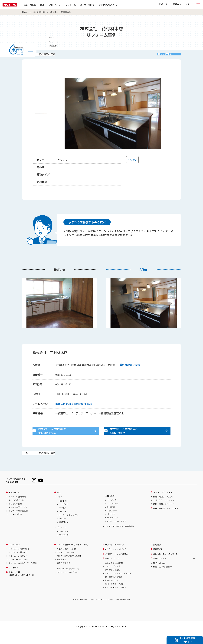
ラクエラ (63, 519)
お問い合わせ (68, 580)
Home (25, 12)
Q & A (66, 563)
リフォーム (81, 5)
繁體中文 (177, 4)
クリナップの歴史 (113, 581)
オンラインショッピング (115, 560)
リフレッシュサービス (115, 556)
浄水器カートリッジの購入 (116, 565)
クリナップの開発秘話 (18, 522)
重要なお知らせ (63, 574)
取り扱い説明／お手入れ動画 (69, 567)
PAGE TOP (101, 626)
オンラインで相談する (18, 563)
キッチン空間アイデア (18, 518)
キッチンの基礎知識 (17, 508)
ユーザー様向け (97, 5)
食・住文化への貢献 (114, 588)
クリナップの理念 (113, 577)
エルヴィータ (113, 515)
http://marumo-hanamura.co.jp (74, 408)
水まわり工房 (39, 12)
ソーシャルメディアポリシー (101, 611)
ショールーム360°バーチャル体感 (23, 574)
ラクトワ (111, 525)
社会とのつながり (113, 592)
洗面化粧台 (110, 507)
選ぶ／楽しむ (14, 504)
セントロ (63, 512)
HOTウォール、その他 (117, 532)
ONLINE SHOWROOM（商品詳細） (120, 538)
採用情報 (157, 556)
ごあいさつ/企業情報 (114, 574)
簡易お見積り (164, 508)
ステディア (64, 516)
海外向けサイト (160, 570)
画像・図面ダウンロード (164, 515)
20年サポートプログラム (67, 583)
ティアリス (112, 511)
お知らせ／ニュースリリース (165, 565)
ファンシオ (112, 522)
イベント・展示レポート (115, 599)
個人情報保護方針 (123, 611)
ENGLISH (164, 4)
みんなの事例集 (15, 515)
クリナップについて (118, 5)
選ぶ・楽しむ (40, 5)
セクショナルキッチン (69, 526)
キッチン (198, 37)
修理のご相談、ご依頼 (66, 560)
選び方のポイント (16, 511)
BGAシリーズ (113, 529)
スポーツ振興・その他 (115, 595)
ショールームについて (18, 567)
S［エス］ (112, 518)
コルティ (63, 523)
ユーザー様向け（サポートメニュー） (73, 556)
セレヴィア (64, 543)
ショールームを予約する (19, 560)
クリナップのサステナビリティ (118, 584)
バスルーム (62, 538)
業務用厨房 (64, 533)
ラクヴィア (64, 546)
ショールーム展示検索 (18, 571)
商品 (59, 504)
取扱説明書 (62, 571)
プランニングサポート (163, 504)
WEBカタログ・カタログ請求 (166, 520)
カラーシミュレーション (164, 511)
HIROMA (62, 530)
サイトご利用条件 (80, 611)
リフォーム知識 (15, 526)
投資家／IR (158, 560)
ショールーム (65, 5)
